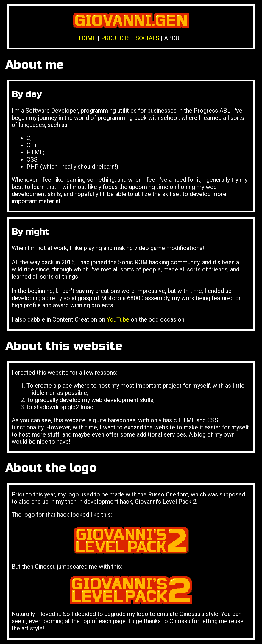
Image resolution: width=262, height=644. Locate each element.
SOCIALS (147, 38)
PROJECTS (116, 38)
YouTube (118, 319)
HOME (88, 38)
